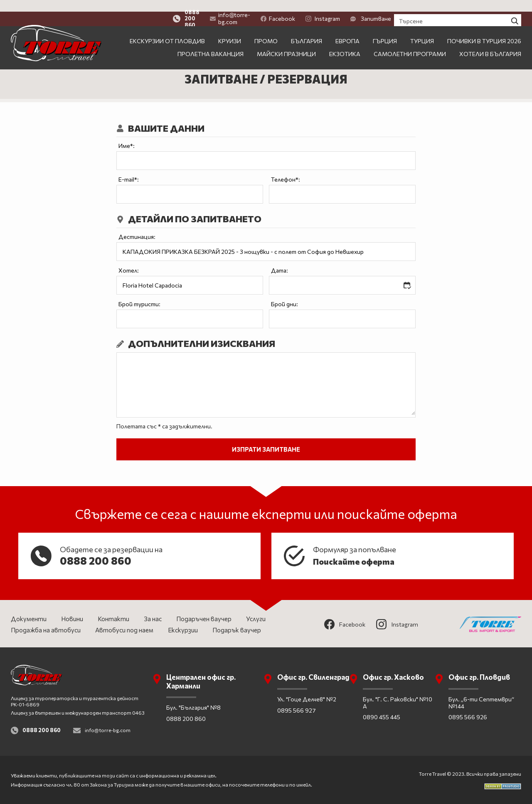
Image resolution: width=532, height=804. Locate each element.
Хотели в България (490, 42)
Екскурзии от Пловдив (167, 29)
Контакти (113, 619)
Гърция (385, 29)
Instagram (378, 7)
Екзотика (345, 42)
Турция (422, 29)
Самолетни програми (410, 42)
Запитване (426, 7)
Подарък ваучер (237, 630)
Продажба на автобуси (46, 630)
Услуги (256, 619)
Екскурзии (183, 630)
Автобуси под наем (124, 630)
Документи (29, 619)
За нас (153, 619)
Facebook (333, 7)
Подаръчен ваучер (204, 619)
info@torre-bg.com (276, 7)
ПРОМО (266, 29)
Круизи (230, 29)
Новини (72, 619)
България (307, 29)
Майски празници (286, 42)
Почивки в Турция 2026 (484, 29)
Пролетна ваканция (211, 42)
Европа (347, 29)
